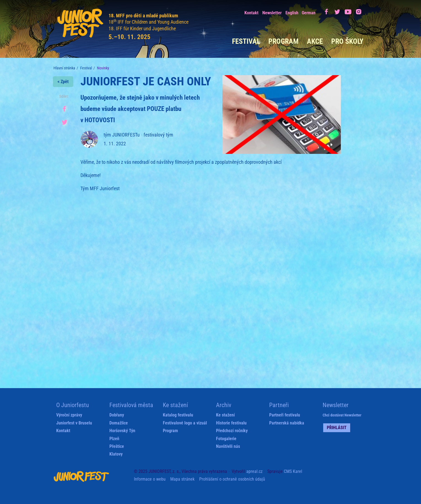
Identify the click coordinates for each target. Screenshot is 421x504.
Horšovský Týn (122, 431)
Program (284, 41)
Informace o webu (150, 479)
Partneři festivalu (285, 415)
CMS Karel (293, 471)
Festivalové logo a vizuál (185, 423)
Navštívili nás (228, 446)
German (309, 13)
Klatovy (116, 454)
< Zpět (63, 82)
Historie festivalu (231, 423)
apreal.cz (254, 471)
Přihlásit (337, 428)
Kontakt (251, 13)
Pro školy (347, 41)
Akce (315, 41)
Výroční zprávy (69, 415)
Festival (246, 41)
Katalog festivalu (178, 415)
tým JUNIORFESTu (122, 135)
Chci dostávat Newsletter (342, 415)
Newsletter (272, 13)
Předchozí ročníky (232, 431)
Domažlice (119, 423)
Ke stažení (225, 415)
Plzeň (114, 439)
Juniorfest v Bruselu (74, 423)
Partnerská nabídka (287, 423)
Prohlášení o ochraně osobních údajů (232, 479)
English (292, 13)
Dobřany (117, 415)
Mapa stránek (182, 479)
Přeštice (117, 446)
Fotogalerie (226, 439)
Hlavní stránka (64, 68)
